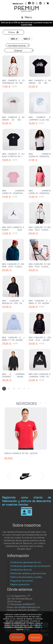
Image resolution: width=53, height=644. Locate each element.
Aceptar (35, 638)
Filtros (13, 32)
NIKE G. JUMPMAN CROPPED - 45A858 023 (13, 377)
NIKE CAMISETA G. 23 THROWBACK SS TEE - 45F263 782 (13, 83)
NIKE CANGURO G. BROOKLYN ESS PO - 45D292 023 (13, 303)
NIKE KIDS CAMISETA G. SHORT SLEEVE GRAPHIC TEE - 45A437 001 (13, 231)
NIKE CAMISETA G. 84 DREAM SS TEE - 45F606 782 (13, 120)
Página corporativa (20, 584)
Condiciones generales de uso (26, 562)
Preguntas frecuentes (22, 581)
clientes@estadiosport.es (27, 607)
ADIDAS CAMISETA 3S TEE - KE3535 (21, 453)
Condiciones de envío (21, 570)
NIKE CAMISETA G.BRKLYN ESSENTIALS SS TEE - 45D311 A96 (40, 193)
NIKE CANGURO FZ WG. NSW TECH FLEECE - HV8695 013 (40, 230)
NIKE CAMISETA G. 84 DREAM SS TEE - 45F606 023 (40, 83)
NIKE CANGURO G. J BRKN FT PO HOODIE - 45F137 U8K (13, 340)
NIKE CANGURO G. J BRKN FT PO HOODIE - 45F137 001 (40, 303)
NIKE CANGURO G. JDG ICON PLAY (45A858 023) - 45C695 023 (40, 340)
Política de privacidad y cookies (26, 577)
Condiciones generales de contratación (30, 566)
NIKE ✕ (27, 39)
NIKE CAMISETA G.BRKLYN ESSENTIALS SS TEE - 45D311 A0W (13, 193)
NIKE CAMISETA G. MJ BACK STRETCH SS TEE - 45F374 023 (13, 156)
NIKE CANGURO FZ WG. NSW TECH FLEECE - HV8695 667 (40, 267)
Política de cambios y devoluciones (28, 573)
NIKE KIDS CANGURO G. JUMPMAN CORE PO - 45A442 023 (40, 377)
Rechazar (17, 637)
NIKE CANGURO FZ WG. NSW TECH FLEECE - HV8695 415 (13, 267)
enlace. (27, 629)
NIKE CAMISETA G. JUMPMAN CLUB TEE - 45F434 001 (40, 120)
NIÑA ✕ (14, 39)
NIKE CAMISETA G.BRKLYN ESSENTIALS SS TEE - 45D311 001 (40, 156)
